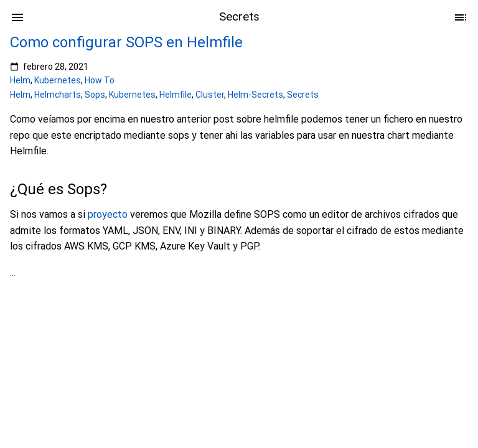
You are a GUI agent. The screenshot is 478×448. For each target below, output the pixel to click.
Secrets (303, 95)
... (13, 272)
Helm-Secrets (255, 95)
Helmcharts (58, 95)
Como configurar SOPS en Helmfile (126, 42)
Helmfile (176, 95)
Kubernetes (58, 80)
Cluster (210, 95)
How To (100, 80)
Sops (95, 95)
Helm (20, 80)
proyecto (108, 214)
